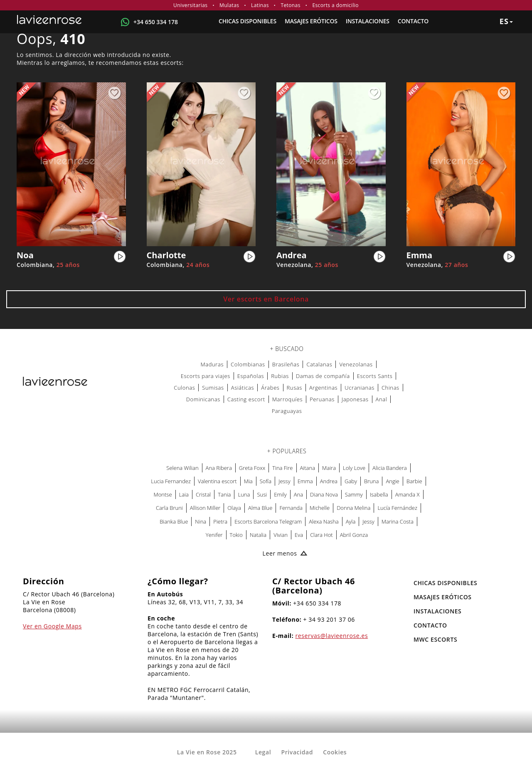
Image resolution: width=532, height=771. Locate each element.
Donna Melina (353, 508)
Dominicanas (203, 399)
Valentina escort (217, 481)
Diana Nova (324, 494)
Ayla (351, 521)
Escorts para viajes (206, 376)
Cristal (203, 494)
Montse (163, 494)
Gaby (351, 481)
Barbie (414, 481)
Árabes (270, 388)
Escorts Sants (375, 376)
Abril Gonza (354, 535)
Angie (392, 481)
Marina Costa (398, 521)
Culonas (184, 388)
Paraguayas (287, 411)
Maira (329, 468)
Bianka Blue (174, 521)
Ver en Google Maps (52, 626)
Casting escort (246, 399)
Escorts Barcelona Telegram (268, 521)
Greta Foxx (252, 468)
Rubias (280, 376)
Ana (298, 494)
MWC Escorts (435, 639)
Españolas (251, 376)
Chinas (390, 388)
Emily (280, 494)
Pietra (220, 521)
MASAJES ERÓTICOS (311, 21)
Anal (382, 399)
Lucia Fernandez (171, 481)
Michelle (320, 508)
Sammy (354, 494)
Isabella (379, 494)
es (506, 21)
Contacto (413, 21)
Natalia (258, 535)
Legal (263, 752)
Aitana (308, 468)
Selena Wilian (182, 468)
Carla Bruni (169, 508)
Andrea (329, 481)
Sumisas (213, 388)
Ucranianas (360, 388)
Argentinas (323, 388)
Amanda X (408, 494)
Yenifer (214, 535)
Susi (262, 494)
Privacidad (297, 752)
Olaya (234, 508)
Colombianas (248, 364)
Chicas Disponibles (248, 21)
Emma (305, 481)
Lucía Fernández (397, 508)
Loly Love (354, 468)
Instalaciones (368, 21)
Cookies (335, 752)
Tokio (236, 535)
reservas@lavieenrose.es (332, 636)
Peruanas (322, 399)
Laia (184, 494)
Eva (299, 535)
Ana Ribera (219, 468)
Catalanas (319, 364)
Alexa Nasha (324, 521)
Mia (248, 481)
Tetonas (290, 5)
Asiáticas (243, 388)
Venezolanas (356, 364)
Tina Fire (282, 468)
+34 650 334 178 (156, 22)
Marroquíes (287, 399)
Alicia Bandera (390, 468)
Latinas (260, 5)
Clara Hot (321, 535)
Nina (201, 521)
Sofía (266, 481)
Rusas (294, 388)
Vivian (281, 535)
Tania (224, 494)
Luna (244, 494)
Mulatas (229, 5)
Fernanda (291, 508)
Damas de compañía (323, 376)
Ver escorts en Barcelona (266, 299)
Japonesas (355, 399)
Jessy (284, 481)
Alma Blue (260, 508)
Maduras (212, 364)
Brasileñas (286, 364)
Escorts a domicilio (335, 5)
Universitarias (190, 5)
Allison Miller (205, 508)
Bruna (371, 481)
